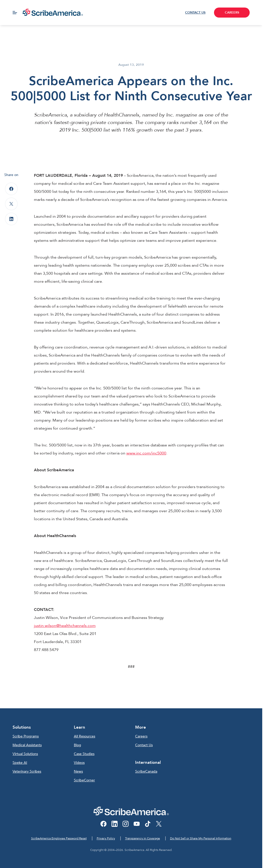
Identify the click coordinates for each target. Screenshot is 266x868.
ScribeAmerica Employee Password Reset (59, 838)
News (78, 771)
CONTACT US (195, 13)
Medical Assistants (27, 745)
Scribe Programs (26, 736)
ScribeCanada (146, 771)
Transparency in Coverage (143, 838)
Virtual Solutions (25, 754)
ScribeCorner (84, 780)
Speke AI (20, 763)
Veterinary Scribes (27, 771)
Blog (77, 745)
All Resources (85, 736)
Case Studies (84, 754)
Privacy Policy (106, 838)
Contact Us (144, 745)
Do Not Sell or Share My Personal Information (201, 838)
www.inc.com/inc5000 (146, 453)
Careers (141, 736)
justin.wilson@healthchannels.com (65, 626)
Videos (79, 763)
